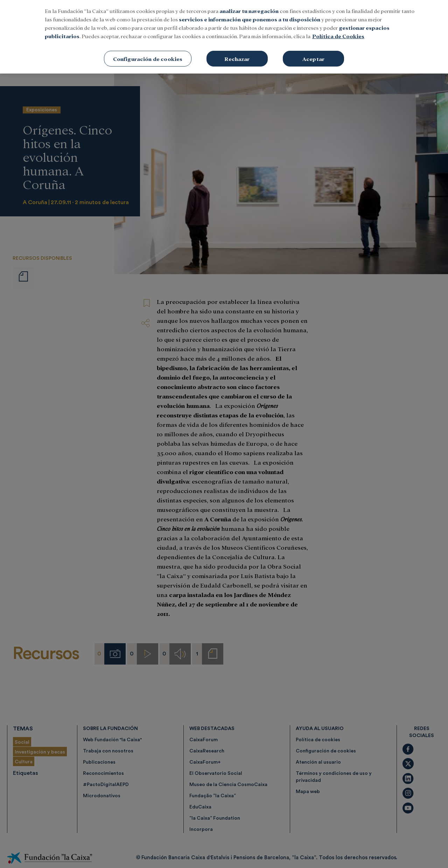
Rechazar (237, 49)
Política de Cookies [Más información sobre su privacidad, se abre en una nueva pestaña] (338, 26)
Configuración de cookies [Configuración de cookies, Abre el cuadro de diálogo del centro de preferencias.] (148, 49)
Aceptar (313, 49)
